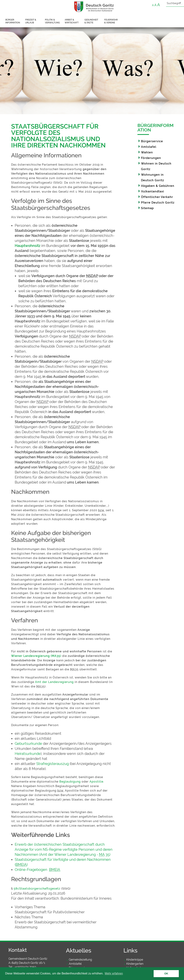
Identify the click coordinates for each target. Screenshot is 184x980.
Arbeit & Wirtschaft (72, 21)
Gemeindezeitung (80, 960)
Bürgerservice (152, 141)
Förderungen (151, 158)
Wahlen (147, 152)
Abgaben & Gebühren (158, 186)
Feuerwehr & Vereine (111, 21)
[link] (65, 910)
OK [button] (166, 974)
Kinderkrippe (135, 960)
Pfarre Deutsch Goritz (158, 203)
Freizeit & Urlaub (31, 21)
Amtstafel (149, 147)
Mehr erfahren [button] (114, 973)
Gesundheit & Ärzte (91, 21)
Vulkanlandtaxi (153, 191)
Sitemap (147, 208)
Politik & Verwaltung (52, 21)
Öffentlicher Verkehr (157, 197)
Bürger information (13, 21)
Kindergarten (135, 964)
